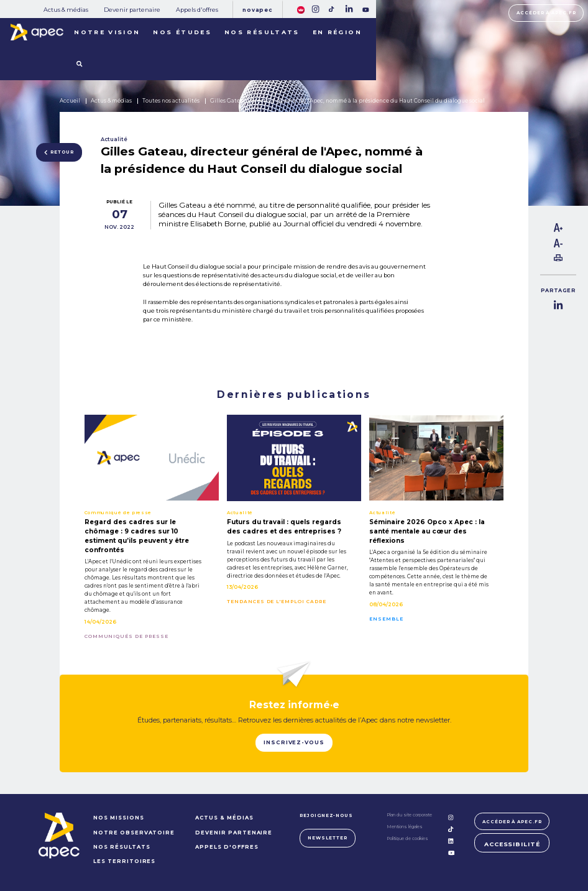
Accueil (70, 101)
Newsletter (328, 838)
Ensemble (386, 619)
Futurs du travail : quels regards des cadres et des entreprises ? (284, 527)
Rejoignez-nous (326, 815)
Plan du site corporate (409, 815)
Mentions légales (405, 827)
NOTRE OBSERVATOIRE (134, 833)
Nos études (182, 32)
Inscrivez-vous (294, 742)
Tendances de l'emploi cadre (277, 602)
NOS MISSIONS (118, 818)
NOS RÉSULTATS (122, 847)
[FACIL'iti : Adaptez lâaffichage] (301, 9)
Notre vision (107, 32)
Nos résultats (262, 32)
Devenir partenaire (132, 10)
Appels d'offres (197, 10)
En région (337, 32)
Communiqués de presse (126, 637)
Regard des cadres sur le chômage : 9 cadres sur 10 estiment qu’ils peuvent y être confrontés (137, 536)
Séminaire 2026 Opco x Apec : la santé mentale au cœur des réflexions (427, 531)
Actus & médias (66, 10)
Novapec (257, 10)
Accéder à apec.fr (546, 13)
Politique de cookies (407, 838)
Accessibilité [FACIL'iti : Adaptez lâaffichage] (512, 844)
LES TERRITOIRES (124, 861)
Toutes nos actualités (171, 101)
